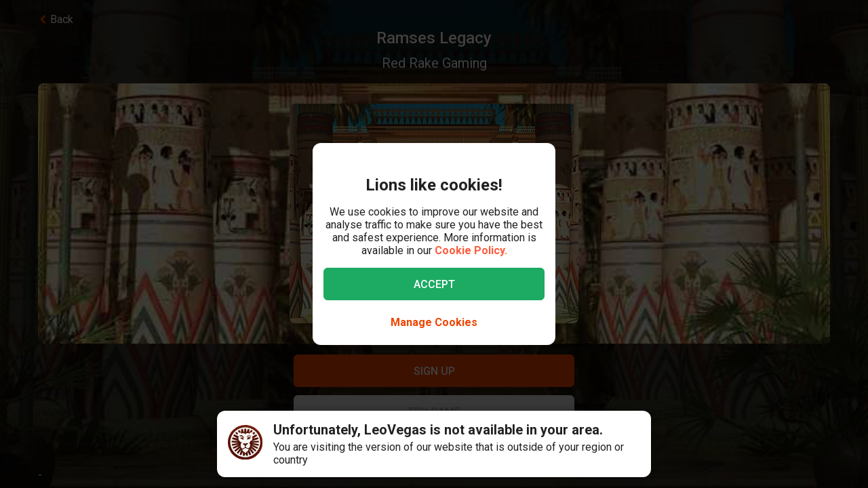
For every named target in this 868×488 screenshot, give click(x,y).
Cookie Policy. (471, 250)
